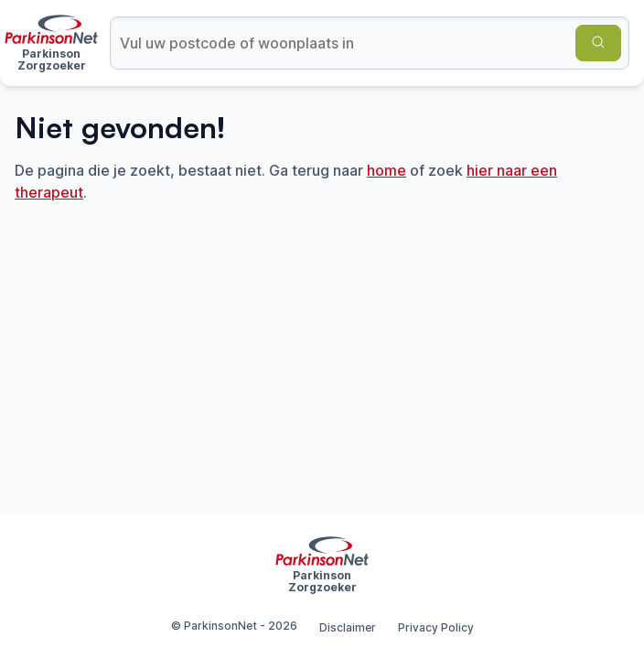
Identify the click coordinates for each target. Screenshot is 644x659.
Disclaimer (348, 627)
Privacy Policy (436, 627)
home (386, 170)
